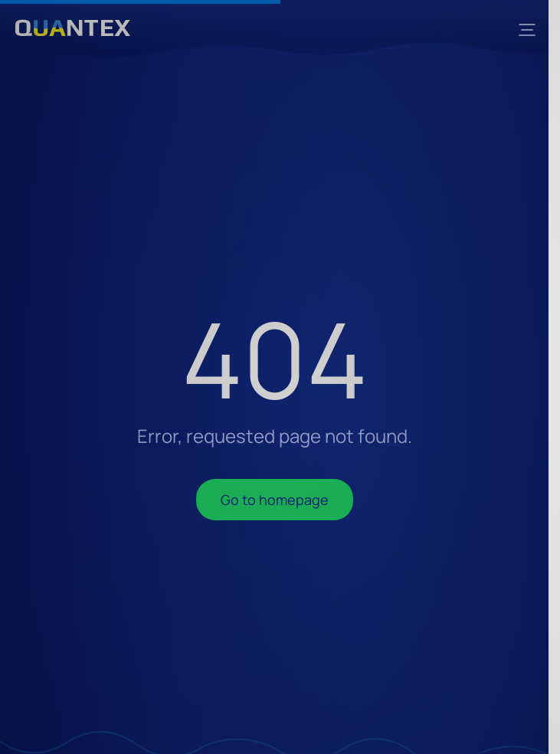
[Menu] (527, 30)
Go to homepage (275, 500)
